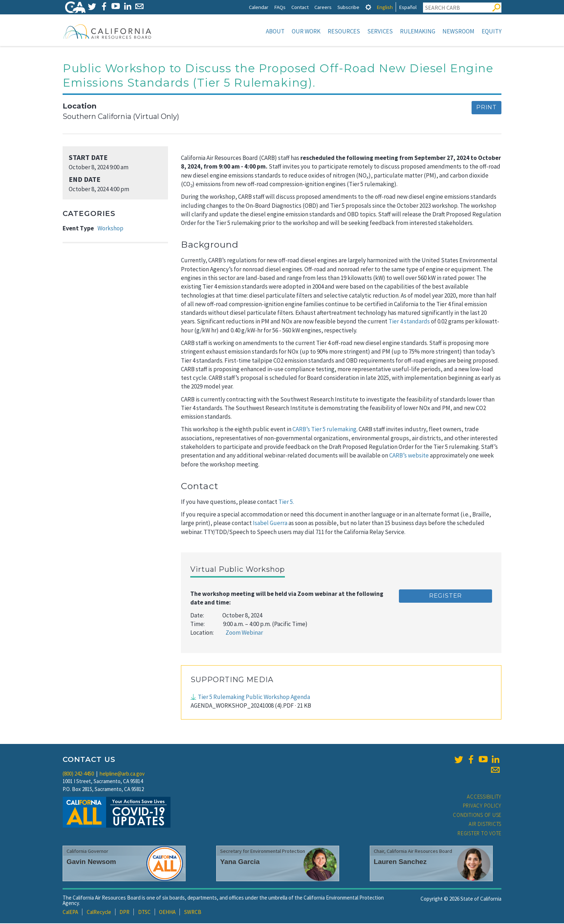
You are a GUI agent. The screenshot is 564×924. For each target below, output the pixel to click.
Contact (300, 7)
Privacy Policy (482, 806)
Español (408, 7)
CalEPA (70, 913)
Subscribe (348, 7)
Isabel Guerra (270, 524)
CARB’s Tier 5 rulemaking (324, 430)
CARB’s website (409, 456)
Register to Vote (479, 834)
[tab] (368, 7)
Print (486, 108)
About (275, 31)
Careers (323, 7)
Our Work (306, 31)
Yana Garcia (240, 862)
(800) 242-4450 (78, 774)
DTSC (144, 913)
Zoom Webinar (244, 633)
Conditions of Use (477, 816)
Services (380, 31)
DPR (124, 913)
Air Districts (485, 825)
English (385, 7)
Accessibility (484, 797)
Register (445, 596)
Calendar (259, 7)
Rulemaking (418, 31)
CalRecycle (99, 913)
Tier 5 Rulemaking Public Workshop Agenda (254, 698)
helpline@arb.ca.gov (122, 774)
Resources (344, 31)
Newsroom (458, 31)
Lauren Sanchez (400, 862)
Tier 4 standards (409, 322)
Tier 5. (286, 502)
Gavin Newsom (91, 862)
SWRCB (193, 913)
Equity (492, 31)
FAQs (280, 7)
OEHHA (167, 913)
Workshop (110, 229)
